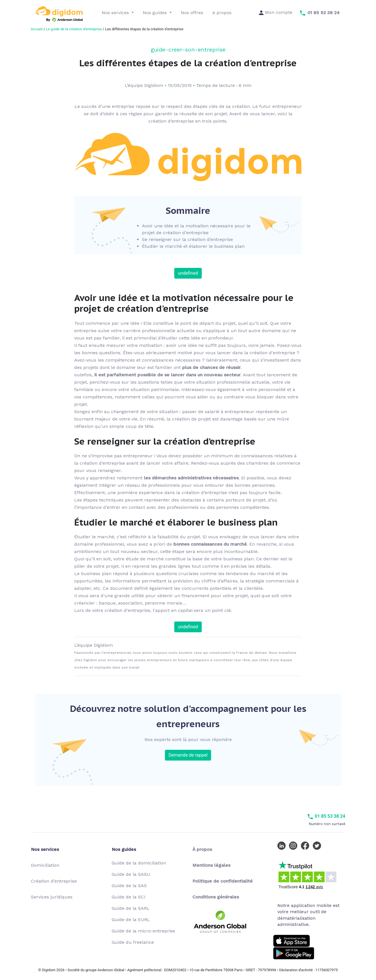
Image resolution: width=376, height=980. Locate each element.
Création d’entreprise (54, 881)
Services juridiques (52, 897)
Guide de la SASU (131, 874)
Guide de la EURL (131, 920)
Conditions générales (216, 897)
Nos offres (192, 13)
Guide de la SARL (131, 908)
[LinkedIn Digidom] (283, 845)
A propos (222, 13)
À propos (202, 849)
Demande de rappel (188, 755)
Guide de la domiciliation (139, 863)
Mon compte (276, 12)
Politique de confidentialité (223, 881)
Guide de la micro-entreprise (143, 931)
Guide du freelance (133, 942)
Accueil (37, 29)
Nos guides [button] (156, 13)
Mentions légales (211, 865)
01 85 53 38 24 (326, 816)
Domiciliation (45, 865)
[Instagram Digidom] (294, 845)
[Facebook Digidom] (306, 845)
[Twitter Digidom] (318, 845)
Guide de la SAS (129, 886)
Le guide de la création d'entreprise (74, 29)
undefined (188, 273)
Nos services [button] (116, 13)
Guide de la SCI (128, 897)
